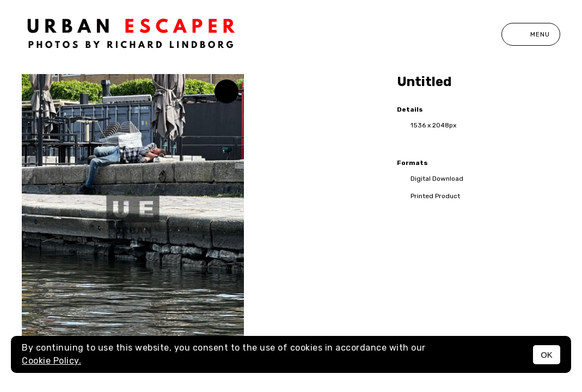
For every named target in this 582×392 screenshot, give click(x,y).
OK (547, 355)
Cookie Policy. (51, 361)
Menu (531, 34)
